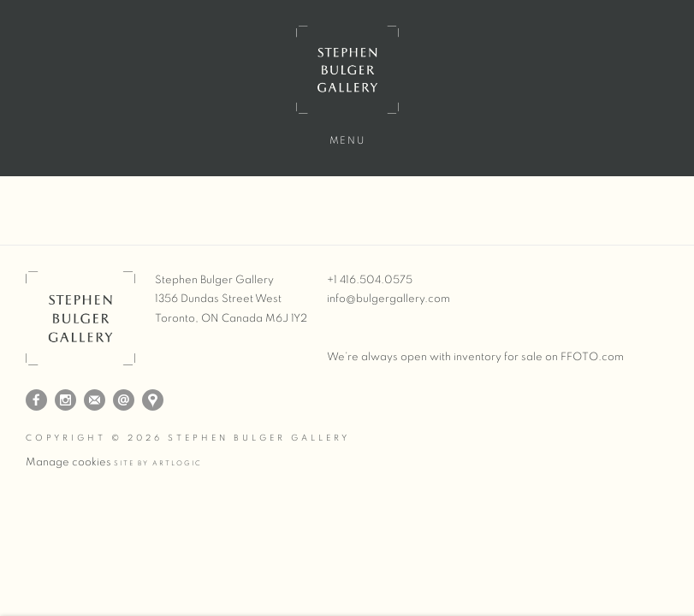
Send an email (124, 400)
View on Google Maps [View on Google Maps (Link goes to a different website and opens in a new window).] (153, 400)
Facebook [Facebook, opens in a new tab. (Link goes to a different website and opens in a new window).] (36, 400)
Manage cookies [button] (68, 462)
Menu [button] (347, 140)
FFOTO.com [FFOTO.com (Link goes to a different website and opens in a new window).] (592, 357)
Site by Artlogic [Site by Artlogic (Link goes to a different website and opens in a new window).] (158, 464)
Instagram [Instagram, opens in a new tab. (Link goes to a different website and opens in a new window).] (65, 400)
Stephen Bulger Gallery (347, 70)
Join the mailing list (95, 400)
